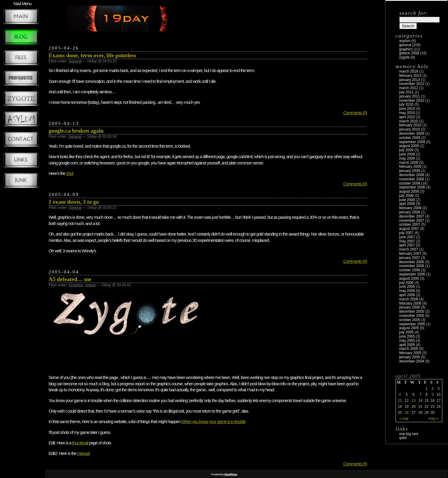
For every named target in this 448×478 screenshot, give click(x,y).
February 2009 (410, 167)
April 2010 (407, 117)
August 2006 (409, 278)
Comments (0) (355, 113)
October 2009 (410, 138)
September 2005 (412, 324)
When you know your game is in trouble (213, 422)
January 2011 (409, 96)
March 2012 (409, 88)
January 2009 (409, 171)
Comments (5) (355, 464)
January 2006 (409, 307)
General (75, 61)
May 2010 (407, 113)
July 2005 (406, 332)
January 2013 (409, 80)
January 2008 (409, 212)
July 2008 (406, 196)
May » (433, 419)
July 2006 (406, 283)
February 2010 (410, 125)
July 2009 (406, 150)
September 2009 (412, 142)
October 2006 (410, 270)
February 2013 (410, 76)
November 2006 (412, 266)
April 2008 (407, 204)
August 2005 (409, 328)
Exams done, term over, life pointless (92, 55)
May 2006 (407, 291)
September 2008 (412, 187)
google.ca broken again (76, 131)
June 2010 (407, 109)
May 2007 (407, 241)
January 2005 (409, 357)
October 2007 (410, 224)
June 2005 (407, 336)
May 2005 (407, 341)
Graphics (76, 285)
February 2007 (410, 254)
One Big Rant (409, 434)
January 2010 (409, 129)
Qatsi (403, 438)
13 (413, 401)
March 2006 (409, 299)
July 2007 (406, 233)
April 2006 (407, 295)
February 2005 (410, 353)
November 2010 (412, 101)
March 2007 (409, 249)
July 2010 (406, 104)
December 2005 (412, 311)
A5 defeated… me (70, 279)
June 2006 (407, 287)
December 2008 (412, 175)
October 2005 (410, 320)
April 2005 (407, 345)
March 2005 (409, 349)
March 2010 (409, 121)
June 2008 (407, 200)
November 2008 (412, 179)
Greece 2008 (409, 53)
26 (406, 413)
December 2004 (412, 361)
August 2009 (409, 146)
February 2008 (410, 208)
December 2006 (412, 262)
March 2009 (409, 163)
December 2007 (412, 216)
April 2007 (407, 245)
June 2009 (407, 154)
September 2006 (412, 274)
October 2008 (410, 183)
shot (69, 173)
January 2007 (409, 258)
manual (83, 453)
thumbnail (80, 443)
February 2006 (410, 303)
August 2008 (409, 191)
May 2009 (407, 158)
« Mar (404, 419)
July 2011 (406, 92)
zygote (90, 285)
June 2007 (407, 237)
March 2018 (409, 71)
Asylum (405, 41)
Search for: (414, 13)
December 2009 (412, 134)
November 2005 (412, 316)
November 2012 (412, 84)
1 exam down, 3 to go (74, 202)
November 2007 (412, 221)
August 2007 (409, 229)
